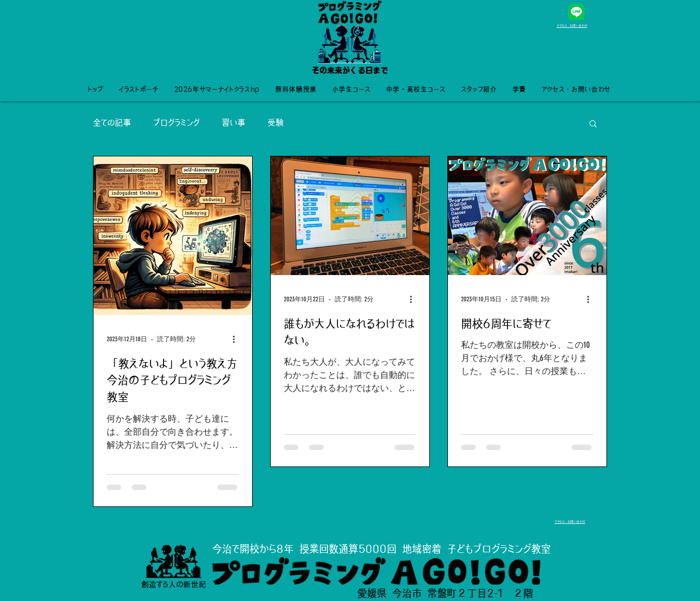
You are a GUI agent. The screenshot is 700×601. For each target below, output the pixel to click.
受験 (276, 123)
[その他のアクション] (237, 340)
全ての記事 (112, 123)
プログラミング (176, 123)
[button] (593, 124)
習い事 (234, 123)
